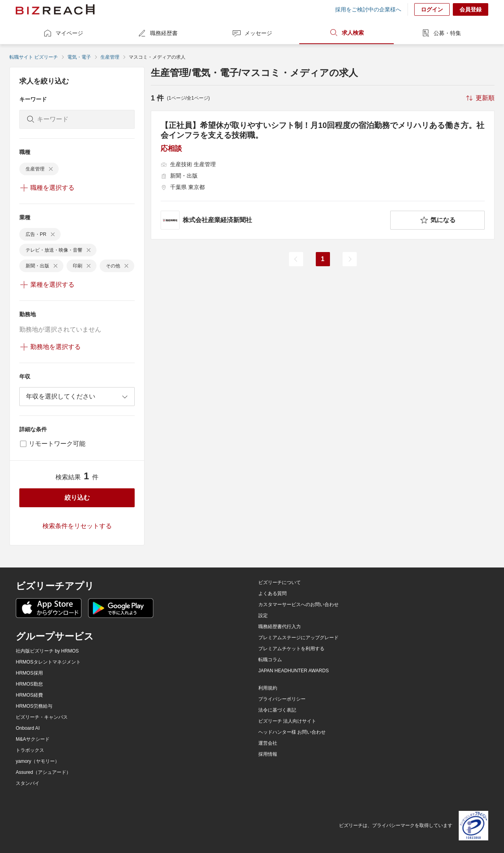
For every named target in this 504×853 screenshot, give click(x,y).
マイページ (63, 33)
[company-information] (274, 220)
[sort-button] (480, 98)
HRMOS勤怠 (29, 684)
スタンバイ (28, 783)
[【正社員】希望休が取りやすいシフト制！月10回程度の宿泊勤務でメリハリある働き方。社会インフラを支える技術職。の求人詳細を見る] (323, 175)
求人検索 (346, 33)
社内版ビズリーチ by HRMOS (47, 651)
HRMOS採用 (29, 673)
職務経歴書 (157, 33)
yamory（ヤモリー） (38, 761)
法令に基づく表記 (277, 710)
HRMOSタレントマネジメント (48, 662)
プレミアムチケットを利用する (291, 649)
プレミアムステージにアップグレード (298, 638)
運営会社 (268, 743)
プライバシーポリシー (282, 699)
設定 (263, 616)
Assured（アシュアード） (43, 772)
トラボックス (30, 750)
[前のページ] (296, 259)
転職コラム (270, 660)
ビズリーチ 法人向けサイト (287, 721)
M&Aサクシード (33, 739)
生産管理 (110, 57)
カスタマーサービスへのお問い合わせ (298, 605)
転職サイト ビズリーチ (34, 57)
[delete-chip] (51, 169)
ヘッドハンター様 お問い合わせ (292, 732)
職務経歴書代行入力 (280, 627)
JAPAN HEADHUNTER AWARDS (294, 671)
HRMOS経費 (29, 695)
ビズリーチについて (280, 582)
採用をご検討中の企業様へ (368, 9)
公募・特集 (441, 33)
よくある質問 (272, 593)
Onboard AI (28, 728)
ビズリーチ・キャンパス (42, 717)
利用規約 (268, 688)
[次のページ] (350, 259)
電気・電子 (79, 57)
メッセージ (252, 33)
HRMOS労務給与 (34, 706)
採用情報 (268, 754)
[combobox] (77, 397)
